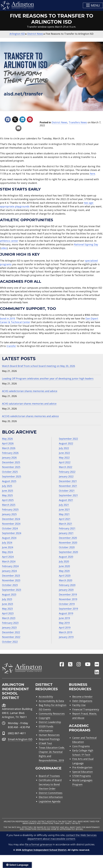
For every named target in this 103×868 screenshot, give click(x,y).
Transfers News (78, 122)
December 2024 (11, 519)
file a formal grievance (38, 845)
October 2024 (10, 528)
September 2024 (12, 533)
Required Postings (49, 739)
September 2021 (68, 495)
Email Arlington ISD (20, 739)
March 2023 (9, 618)
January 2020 (66, 590)
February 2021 (67, 528)
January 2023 (9, 627)
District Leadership (50, 722)
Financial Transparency (86, 709)
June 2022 (64, 453)
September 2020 (68, 552)
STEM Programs (82, 776)
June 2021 (64, 509)
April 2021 (65, 519)
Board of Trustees (49, 776)
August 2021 (66, 500)
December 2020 (68, 538)
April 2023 (8, 613)
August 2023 (9, 594)
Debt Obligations (82, 701)
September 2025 (12, 476)
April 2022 (65, 462)
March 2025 (9, 505)
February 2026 (10, 453)
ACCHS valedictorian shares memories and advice (30, 416)
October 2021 (67, 491)
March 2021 (66, 524)
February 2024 (10, 566)
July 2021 (64, 505)
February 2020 (67, 585)
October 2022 (10, 642)
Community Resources (52, 714)
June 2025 (8, 491)
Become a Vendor (82, 697)
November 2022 (11, 637)
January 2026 (9, 458)
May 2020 (64, 571)
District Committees (51, 793)
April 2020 (65, 576)
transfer (11, 346)
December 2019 (68, 594)
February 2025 (10, 509)
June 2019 (64, 618)
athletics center (9, 241)
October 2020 (67, 547)
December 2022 (11, 632)
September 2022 (68, 439)
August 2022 (66, 443)
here (92, 174)
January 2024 (9, 571)
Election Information (51, 797)
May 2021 (64, 514)
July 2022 (64, 448)
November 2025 (11, 467)
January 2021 (66, 533)
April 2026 (8, 443)
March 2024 (9, 561)
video (4, 248)
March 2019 (66, 632)
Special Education (82, 772)
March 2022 (66, 467)
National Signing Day (86, 244)
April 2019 (65, 627)
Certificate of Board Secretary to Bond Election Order (50, 784)
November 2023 (11, 580)
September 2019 (68, 609)
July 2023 (7, 599)
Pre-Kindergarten (82, 767)
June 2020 (64, 566)
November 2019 (68, 599)
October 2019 (67, 604)
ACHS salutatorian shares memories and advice (29, 404)
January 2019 (66, 637)
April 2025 (8, 500)
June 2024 (8, 547)
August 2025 (9, 481)
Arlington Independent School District (44, 850)
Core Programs (81, 746)
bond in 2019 (7, 318)
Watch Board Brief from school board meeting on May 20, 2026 (38, 366)
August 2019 (66, 613)
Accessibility (46, 697)
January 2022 (66, 476)
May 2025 (7, 495)
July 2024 (7, 543)
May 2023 (7, 609)
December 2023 (11, 576)
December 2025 (11, 462)
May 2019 (64, 623)
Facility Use (79, 705)
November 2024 (11, 524)
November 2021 (68, 486)
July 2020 (64, 561)
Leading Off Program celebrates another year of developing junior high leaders (48, 378)
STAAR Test (45, 743)
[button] (93, 5)
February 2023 (10, 623)
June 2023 (8, 604)
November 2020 (68, 543)
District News (59, 122)
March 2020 (66, 580)
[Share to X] (15, 119)
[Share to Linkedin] (22, 119)
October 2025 (10, 472)
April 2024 (8, 557)
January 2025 (9, 514)
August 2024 (9, 538)
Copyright (45, 718)
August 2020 (66, 557)
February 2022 (67, 472)
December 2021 (68, 481)
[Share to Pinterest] (30, 119)
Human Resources (49, 735)
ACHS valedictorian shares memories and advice (30, 391)
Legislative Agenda (50, 801)
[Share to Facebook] (8, 119)
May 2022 (64, 458)
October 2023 (10, 585)
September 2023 (12, 590)
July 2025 (7, 486)
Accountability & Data (51, 701)
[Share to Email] (18, 128)
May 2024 (7, 552)
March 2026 (9, 448)
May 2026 (7, 439)
